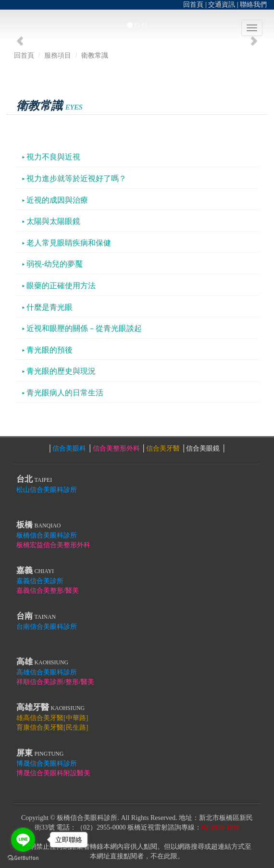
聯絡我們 (253, 5)
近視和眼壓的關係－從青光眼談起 (82, 328)
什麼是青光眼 (47, 307)
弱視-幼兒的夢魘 (52, 264)
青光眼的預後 (47, 350)
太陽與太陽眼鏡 (51, 221)
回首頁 (193, 5)
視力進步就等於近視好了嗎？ (74, 178)
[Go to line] (23, 840)
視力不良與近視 (51, 157)
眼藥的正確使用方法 (59, 286)
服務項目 (58, 55)
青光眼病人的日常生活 (63, 393)
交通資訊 (222, 5)
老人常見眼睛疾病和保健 (67, 243)
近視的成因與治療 (55, 200)
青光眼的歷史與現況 (59, 371)
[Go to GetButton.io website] (23, 858)
